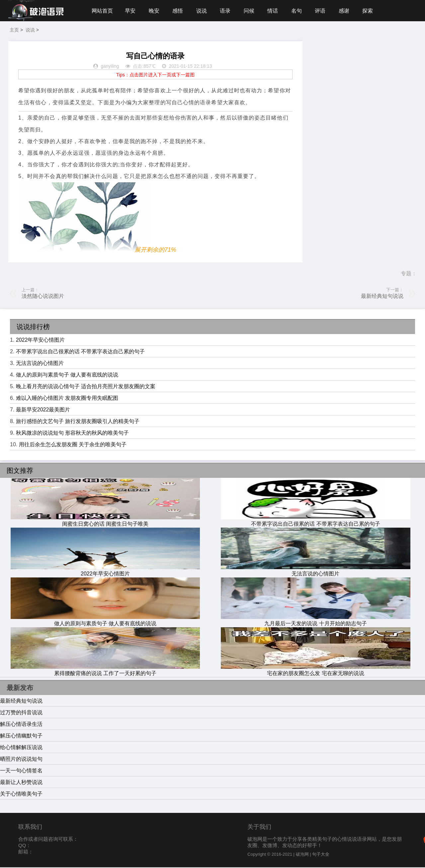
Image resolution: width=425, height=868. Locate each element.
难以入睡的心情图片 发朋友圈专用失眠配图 (67, 399)
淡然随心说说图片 (43, 297)
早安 (130, 11)
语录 (227, 11)
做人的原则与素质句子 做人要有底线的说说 (67, 375)
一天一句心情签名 (21, 771)
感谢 (347, 11)
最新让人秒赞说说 (21, 783)
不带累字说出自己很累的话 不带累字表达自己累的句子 (80, 352)
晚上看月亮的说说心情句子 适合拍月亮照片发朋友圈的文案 (86, 387)
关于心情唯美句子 (21, 794)
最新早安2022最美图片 (43, 410)
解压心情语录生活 (21, 725)
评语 (323, 11)
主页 (14, 31)
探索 (371, 11)
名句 (299, 11)
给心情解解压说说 (21, 748)
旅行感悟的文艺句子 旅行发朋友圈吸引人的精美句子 (78, 422)
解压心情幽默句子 (21, 736)
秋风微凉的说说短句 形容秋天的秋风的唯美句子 (72, 434)
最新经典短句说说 (382, 297)
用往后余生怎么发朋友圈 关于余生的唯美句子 (73, 445)
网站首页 (102, 11)
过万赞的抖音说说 (21, 713)
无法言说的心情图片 (40, 364)
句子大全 (321, 855)
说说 (203, 11)
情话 (275, 11)
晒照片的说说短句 (21, 760)
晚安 (155, 11)
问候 (251, 11)
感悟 (179, 11)
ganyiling (110, 67)
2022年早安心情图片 (41, 341)
